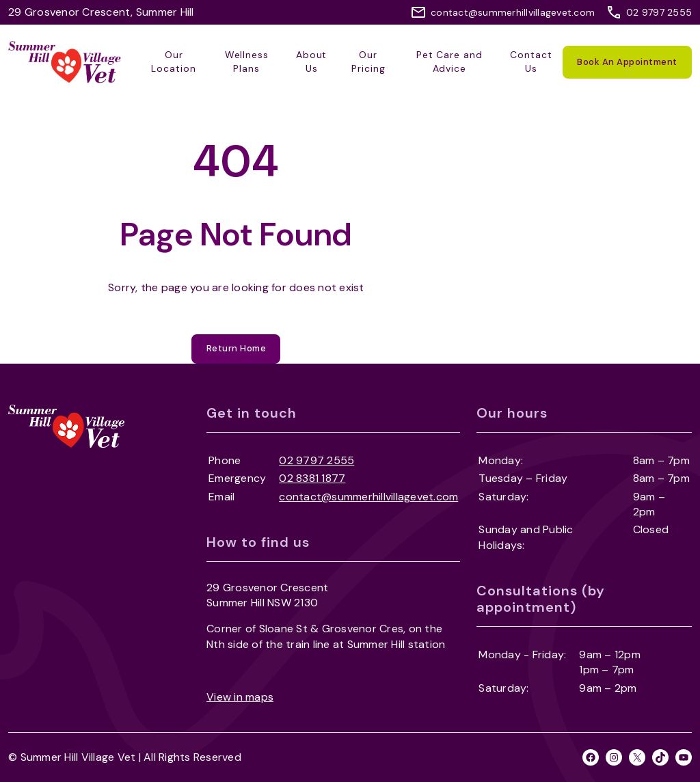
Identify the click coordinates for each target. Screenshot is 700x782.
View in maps (240, 697)
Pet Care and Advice (450, 62)
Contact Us (531, 62)
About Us (312, 62)
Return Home (237, 348)
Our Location (174, 62)
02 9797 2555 (659, 12)
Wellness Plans (247, 62)
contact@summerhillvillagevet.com (513, 12)
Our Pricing (368, 62)
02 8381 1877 (312, 478)
